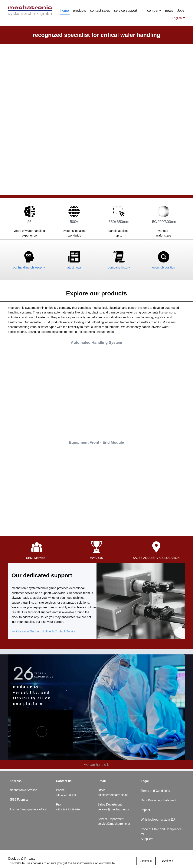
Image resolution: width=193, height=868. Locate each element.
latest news (74, 267)
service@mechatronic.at (114, 824)
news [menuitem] (169, 11)
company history (119, 267)
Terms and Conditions (155, 791)
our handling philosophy (29, 267)
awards (96, 558)
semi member (37, 558)
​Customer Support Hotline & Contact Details (44, 631)
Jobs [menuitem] (181, 11)
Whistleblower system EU (158, 820)
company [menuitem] (154, 11)
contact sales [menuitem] (100, 11)
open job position (164, 267)
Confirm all (146, 861)
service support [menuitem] (126, 11)
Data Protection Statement (159, 800)
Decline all (168, 861)
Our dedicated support (42, 575)
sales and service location (156, 558)
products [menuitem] (79, 11)
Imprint (145, 810)
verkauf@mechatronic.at (114, 809)
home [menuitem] (65, 11)
